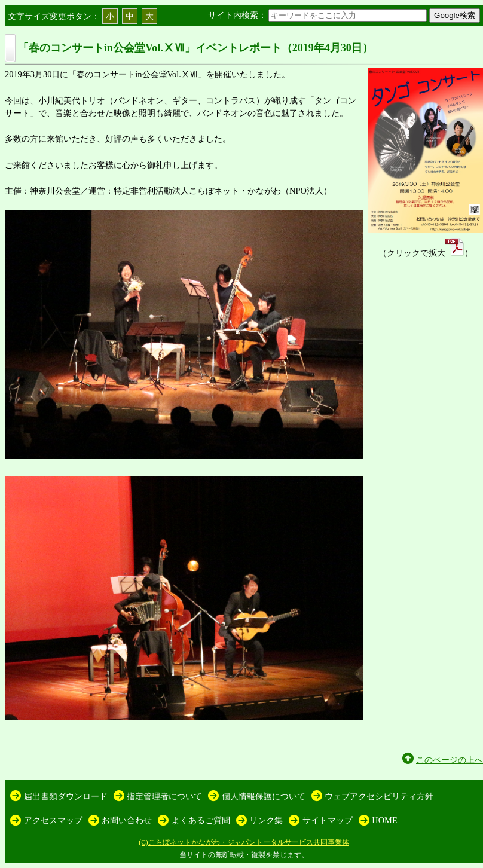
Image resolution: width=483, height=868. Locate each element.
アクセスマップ (53, 820)
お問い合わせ (127, 820)
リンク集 (266, 820)
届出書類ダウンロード (66, 796)
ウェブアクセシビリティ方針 (379, 796)
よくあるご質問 (201, 820)
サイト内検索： (319, 15)
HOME (384, 820)
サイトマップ (328, 820)
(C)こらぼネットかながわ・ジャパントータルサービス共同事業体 (244, 842)
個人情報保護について (264, 796)
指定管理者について (164, 796)
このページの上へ (450, 760)
